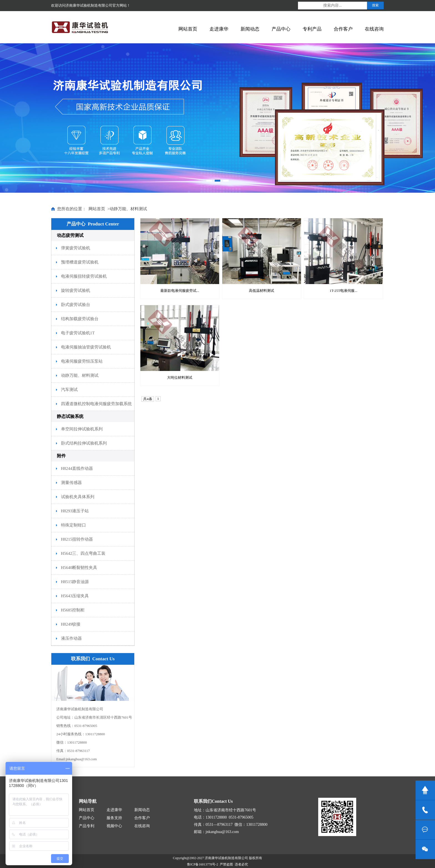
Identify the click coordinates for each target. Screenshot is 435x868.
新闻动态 (250, 29)
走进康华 (219, 29)
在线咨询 (374, 29)
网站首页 (188, 29)
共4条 (148, 399)
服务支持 (114, 818)
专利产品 (312, 29)
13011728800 (425, 810)
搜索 (375, 5)
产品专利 (87, 826)
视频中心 (114, 826)
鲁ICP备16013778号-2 (203, 864)
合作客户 (343, 29)
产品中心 (281, 29)
